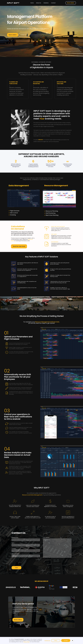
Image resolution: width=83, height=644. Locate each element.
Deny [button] (56, 640)
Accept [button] (66, 640)
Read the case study (19, 246)
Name (13, 543)
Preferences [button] (47, 640)
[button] (72, 640)
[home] (13, 3)
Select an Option (16, 554)
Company (14, 548)
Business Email (15, 538)
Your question (46, 538)
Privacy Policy (26, 642)
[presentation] (21, 562)
